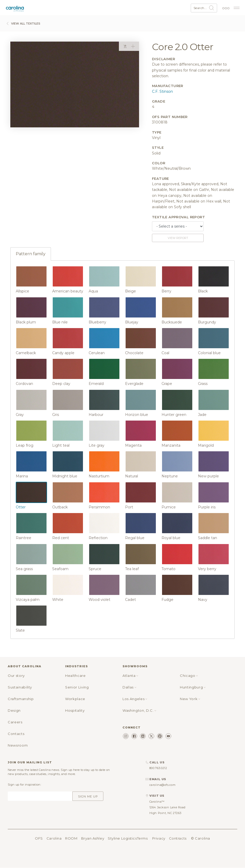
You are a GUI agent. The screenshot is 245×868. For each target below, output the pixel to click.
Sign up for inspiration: (24, 785)
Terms (142, 838)
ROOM (71, 838)
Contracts (178, 838)
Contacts (16, 734)
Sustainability (20, 687)
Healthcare (75, 676)
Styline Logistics (122, 838)
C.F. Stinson (162, 91)
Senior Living (77, 687)
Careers (15, 722)
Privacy (159, 838)
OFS (39, 838)
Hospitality (75, 710)
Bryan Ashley (93, 838)
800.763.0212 (158, 768)
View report (178, 238)
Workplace (75, 699)
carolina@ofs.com (163, 785)
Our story (16, 676)
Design (14, 710)
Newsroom (18, 745)
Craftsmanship (21, 699)
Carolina (54, 838)
